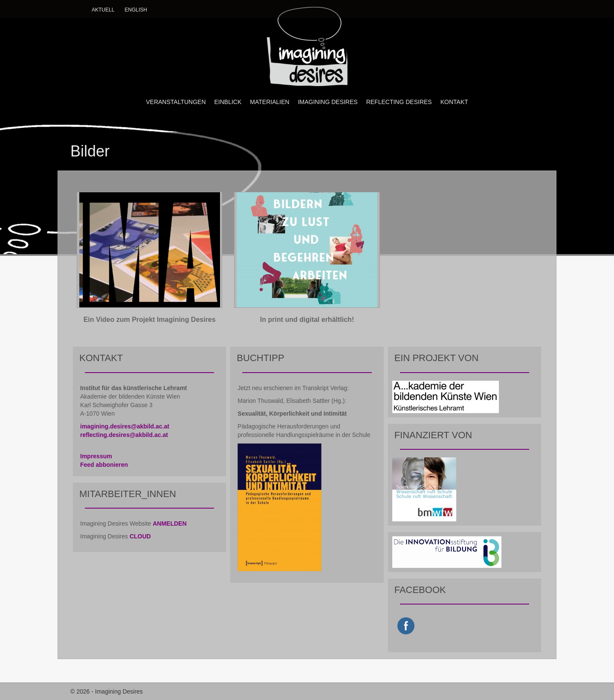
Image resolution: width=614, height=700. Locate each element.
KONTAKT (454, 102)
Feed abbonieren (104, 465)
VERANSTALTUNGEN (176, 102)
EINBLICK (228, 102)
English (136, 10)
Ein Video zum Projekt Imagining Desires (150, 320)
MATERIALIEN (269, 102)
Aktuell (103, 10)
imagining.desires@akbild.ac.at (125, 426)
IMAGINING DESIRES (328, 102)
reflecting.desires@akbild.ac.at (124, 435)
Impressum (96, 456)
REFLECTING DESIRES (399, 102)
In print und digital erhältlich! (307, 320)
